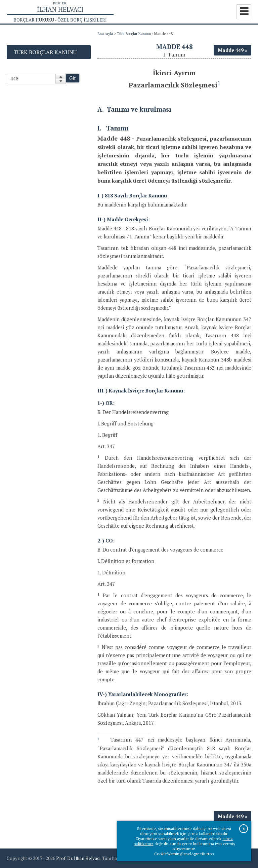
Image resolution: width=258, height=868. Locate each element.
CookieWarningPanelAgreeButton (184, 854)
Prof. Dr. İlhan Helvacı (78, 858)
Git (73, 78)
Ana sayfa (105, 34)
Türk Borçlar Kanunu (134, 34)
